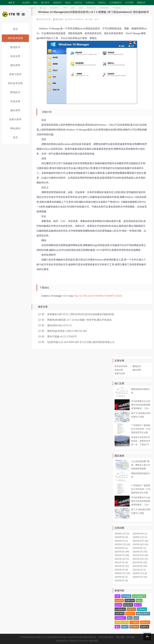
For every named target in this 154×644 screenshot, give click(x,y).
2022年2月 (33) (140, 552)
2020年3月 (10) (140, 577)
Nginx (68, 3)
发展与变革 (15, 74)
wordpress (104, 8)
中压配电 (117, 8)
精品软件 (57, 3)
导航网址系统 (122, 622)
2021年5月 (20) (140, 562)
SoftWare (90, 3)
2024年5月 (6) (121, 537)
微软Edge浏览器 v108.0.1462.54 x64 (67, 331)
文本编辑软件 (116, 3)
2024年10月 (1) (140, 534)
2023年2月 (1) (121, 541)
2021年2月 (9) (121, 570)
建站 (73, 8)
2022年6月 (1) (139, 548)
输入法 (43, 8)
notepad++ (55, 8)
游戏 (81, 8)
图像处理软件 (143, 614)
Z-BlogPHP (73, 641)
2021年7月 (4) (121, 562)
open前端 (94, 641)
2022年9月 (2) (121, 548)
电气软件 (45, 3)
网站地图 (120, 637)
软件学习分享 (45, 19)
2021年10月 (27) (140, 559)
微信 (35, 3)
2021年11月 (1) (122, 559)
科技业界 (15, 56)
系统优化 (145, 622)
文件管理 (129, 3)
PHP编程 (126, 596)
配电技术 (15, 47)
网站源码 (15, 128)
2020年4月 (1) (121, 577)
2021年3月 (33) (140, 566)
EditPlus (102, 3)
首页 (12, 3)
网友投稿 (59, 19)
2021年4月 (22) (122, 566)
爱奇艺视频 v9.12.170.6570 (62, 337)
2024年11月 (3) (122, 534)
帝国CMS (91, 8)
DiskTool (78, 3)
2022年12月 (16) (140, 541)
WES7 (125, 627)
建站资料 (15, 65)
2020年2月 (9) (121, 581)
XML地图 (131, 637)
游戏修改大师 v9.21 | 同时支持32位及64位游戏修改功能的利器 (81, 314)
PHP (65, 8)
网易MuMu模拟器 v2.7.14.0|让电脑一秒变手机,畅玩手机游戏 (79, 320)
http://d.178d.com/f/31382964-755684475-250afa (98, 296)
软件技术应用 (15, 38)
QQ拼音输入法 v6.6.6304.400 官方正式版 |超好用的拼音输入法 (81, 342)
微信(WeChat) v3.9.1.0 (59, 325)
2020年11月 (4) (140, 573)
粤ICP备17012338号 (67, 637)
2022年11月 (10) (122, 544)
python (33, 8)
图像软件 (141, 3)
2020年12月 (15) (122, 573)
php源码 (26, 3)
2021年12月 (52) (140, 555)
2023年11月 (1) (140, 537)
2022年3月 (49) (122, 552)
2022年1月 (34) (122, 555)
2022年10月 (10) (140, 544)
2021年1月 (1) (139, 570)
